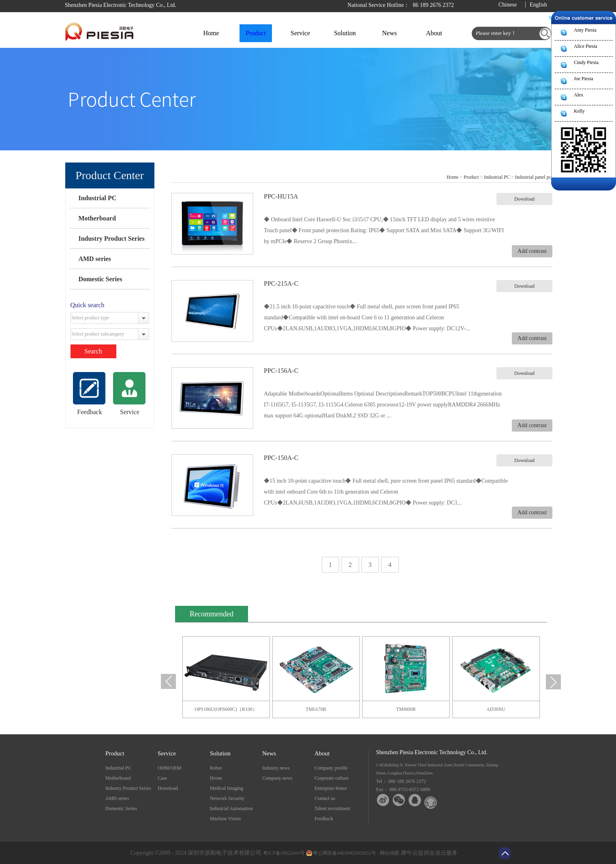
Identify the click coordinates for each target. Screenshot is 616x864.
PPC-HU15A (281, 196)
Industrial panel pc (533, 177)
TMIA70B (316, 709)
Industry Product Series (111, 238)
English (538, 5)
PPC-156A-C (281, 371)
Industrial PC (97, 198)
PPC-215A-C (281, 283)
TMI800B (406, 709)
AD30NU (496, 709)
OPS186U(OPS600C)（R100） (226, 709)
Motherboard (97, 218)
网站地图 (388, 853)
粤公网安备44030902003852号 (344, 853)
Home (211, 33)
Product (471, 177)
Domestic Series (100, 279)
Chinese (508, 5)
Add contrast (532, 251)
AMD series (94, 259)
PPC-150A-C (281, 458)
